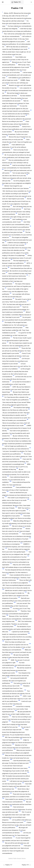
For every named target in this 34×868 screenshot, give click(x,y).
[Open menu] (3, 2)
